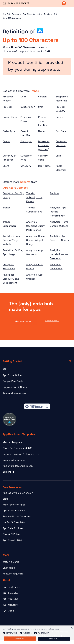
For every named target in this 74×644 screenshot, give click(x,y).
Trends (47, 14)
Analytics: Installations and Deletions (60, 254)
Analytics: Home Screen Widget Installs (12, 240)
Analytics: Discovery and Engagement (11, 279)
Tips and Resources (14, 393)
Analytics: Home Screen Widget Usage (35, 240)
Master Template (12, 442)
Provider (8, 107)
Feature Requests (13, 574)
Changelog (9, 568)
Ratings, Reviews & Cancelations (22, 454)
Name (41, 131)
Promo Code (10, 117)
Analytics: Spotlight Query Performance (35, 226)
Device (6, 141)
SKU (56, 14)
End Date (61, 131)
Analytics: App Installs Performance (58, 212)
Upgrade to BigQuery (15, 387)
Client (6, 166)
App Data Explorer (11, 14)
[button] (64, 3)
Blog (5, 499)
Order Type (9, 131)
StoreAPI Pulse (11, 534)
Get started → (23, 322)
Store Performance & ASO (18, 448)
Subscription (28, 107)
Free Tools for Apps (14, 505)
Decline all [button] (54, 639)
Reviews (55, 193)
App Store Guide (12, 375)
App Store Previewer (15, 510)
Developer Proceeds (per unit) (44, 145)
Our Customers (11, 587)
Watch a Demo (11, 562)
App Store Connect (31, 14)
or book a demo (52, 321)
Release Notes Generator (17, 516)
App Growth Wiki (12, 540)
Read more (55, 629)
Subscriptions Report (15, 460)
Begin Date (44, 166)
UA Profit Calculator (14, 522)
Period (59, 117)
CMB (58, 156)
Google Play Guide (13, 381)
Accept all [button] (20, 639)
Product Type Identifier (43, 121)
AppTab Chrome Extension (18, 493)
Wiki (5, 369)
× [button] (72, 628)
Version (42, 97)
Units (23, 97)
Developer (26, 141)
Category (26, 166)
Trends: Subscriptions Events (34, 197)
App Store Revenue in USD (18, 466)
